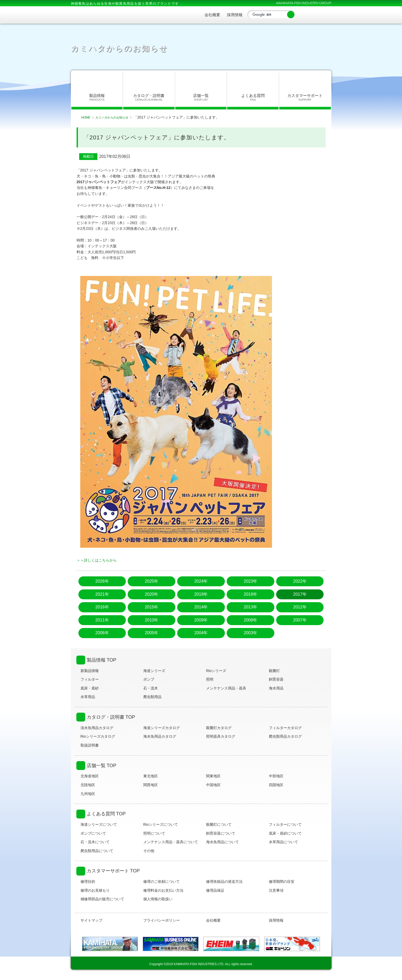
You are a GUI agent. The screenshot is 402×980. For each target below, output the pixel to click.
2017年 (300, 594)
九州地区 (88, 794)
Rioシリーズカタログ (98, 736)
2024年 (201, 581)
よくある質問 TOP (106, 814)
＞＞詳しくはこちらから (97, 560)
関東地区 (213, 776)
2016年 (102, 607)
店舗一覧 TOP (102, 766)
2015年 (152, 607)
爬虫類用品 (152, 697)
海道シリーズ (154, 671)
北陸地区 (88, 785)
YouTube (315, 15)
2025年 (152, 581)
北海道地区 (90, 776)
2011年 (102, 620)
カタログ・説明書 (149, 97)
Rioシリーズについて (161, 824)
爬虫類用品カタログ (285, 736)
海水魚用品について (222, 842)
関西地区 (151, 785)
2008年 (250, 620)
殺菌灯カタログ (219, 728)
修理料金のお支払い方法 (163, 890)
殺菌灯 (274, 671)
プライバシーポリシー (162, 920)
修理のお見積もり (95, 890)
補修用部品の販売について (102, 899)
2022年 (300, 581)
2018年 (250, 594)
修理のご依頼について (162, 882)
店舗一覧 (201, 97)
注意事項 (276, 890)
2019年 (201, 594)
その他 (149, 851)
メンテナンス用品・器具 (226, 688)
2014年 (201, 607)
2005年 (152, 633)
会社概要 (212, 15)
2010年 (152, 620)
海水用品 (276, 688)
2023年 (250, 581)
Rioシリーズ (216, 671)
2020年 (152, 594)
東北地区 (151, 776)
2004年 (201, 633)
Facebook (302, 15)
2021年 (102, 594)
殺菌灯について (219, 824)
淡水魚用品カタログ (97, 728)
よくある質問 (253, 97)
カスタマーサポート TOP (113, 871)
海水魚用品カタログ (160, 736)
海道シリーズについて (99, 824)
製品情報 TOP (102, 660)
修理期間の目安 (282, 882)
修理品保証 (215, 890)
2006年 (102, 633)
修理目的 (88, 882)
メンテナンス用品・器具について (171, 842)
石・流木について (95, 842)
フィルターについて (285, 824)
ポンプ (149, 679)
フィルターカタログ (285, 728)
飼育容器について (221, 833)
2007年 (300, 620)
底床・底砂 (90, 688)
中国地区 (213, 785)
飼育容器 (276, 679)
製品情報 (97, 97)
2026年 (102, 581)
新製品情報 (90, 671)
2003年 (250, 633)
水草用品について (283, 842)
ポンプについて (93, 833)
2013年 (250, 607)
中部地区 (276, 776)
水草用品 (88, 697)
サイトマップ (91, 920)
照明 (210, 679)
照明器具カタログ (221, 736)
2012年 (300, 607)
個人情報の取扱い (158, 899)
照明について (154, 833)
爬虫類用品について (97, 851)
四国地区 (276, 785)
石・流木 (151, 688)
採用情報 (235, 15)
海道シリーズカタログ (162, 728)
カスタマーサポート (305, 97)
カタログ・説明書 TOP (111, 717)
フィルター (90, 679)
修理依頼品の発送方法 (224, 882)
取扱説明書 (90, 745)
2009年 (201, 620)
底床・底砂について (285, 833)
